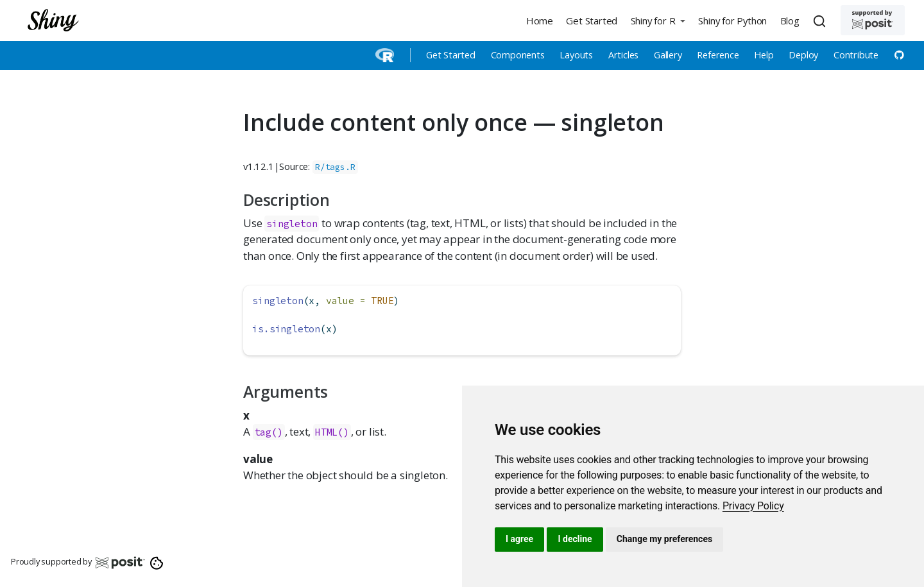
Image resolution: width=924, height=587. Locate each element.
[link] (753, 506)
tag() (269, 432)
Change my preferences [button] (664, 539)
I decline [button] (575, 539)
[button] (658, 20)
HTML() (332, 432)
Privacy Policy (753, 506)
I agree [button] (519, 539)
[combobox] (821, 21)
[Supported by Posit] (873, 20)
